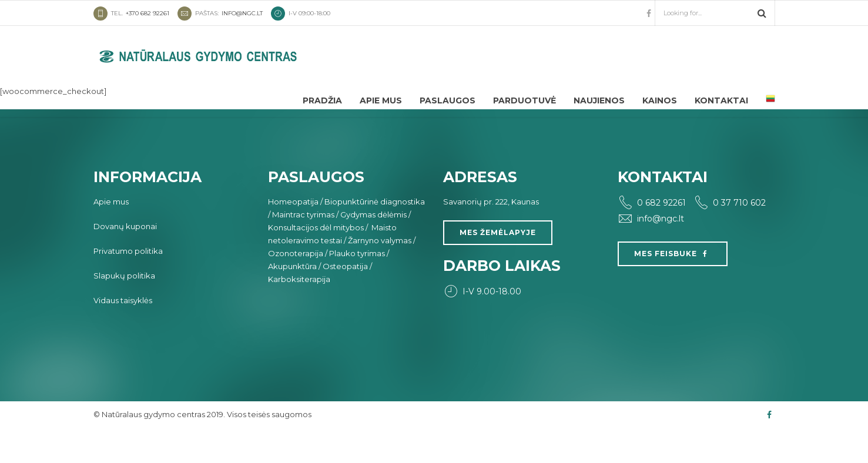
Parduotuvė (525, 100)
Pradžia (322, 100)
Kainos (660, 100)
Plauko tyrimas (357, 286)
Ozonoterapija (296, 286)
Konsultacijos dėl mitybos (316, 260)
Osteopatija (345, 298)
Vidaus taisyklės (123, 333)
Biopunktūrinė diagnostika (375, 234)
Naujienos (599, 100)
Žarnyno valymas (380, 273)
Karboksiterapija (299, 311)
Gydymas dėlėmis (373, 247)
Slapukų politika (124, 308)
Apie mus (381, 100)
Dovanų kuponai (125, 259)
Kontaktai (721, 100)
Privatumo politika (128, 283)
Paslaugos (448, 100)
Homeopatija (293, 234)
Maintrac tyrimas (303, 247)
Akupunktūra (292, 298)
